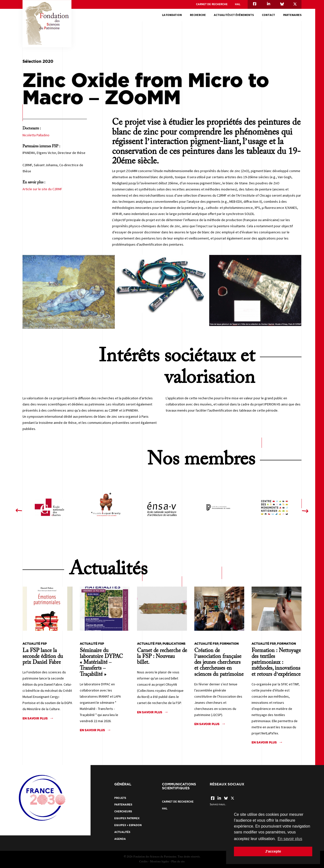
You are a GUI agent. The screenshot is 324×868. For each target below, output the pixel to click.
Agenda (120, 839)
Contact (268, 15)
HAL (238, 4)
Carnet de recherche (212, 4)
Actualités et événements (234, 15)
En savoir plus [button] (290, 839)
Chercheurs (123, 811)
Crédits (143, 862)
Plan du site (178, 862)
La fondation (172, 15)
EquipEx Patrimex (127, 818)
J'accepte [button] (273, 851)
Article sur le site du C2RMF (42, 189)
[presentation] (19, 511)
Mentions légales (159, 862)
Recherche (198, 15)
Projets (120, 798)
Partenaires (292, 15)
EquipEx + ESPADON (128, 825)
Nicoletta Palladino (36, 135)
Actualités (122, 832)
